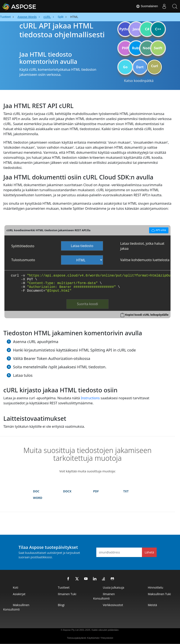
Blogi (61, 605)
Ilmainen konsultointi (104, 596)
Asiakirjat (19, 594)
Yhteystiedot (107, 638)
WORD (38, 498)
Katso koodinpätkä (139, 81)
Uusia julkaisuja (114, 587)
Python (125, 29)
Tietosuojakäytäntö (77, 638)
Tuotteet (64, 587)
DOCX (67, 491)
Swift (158, 48)
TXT (126, 491)
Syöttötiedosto (23, 246)
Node (147, 48)
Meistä (152, 605)
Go (125, 67)
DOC (36, 491)
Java (136, 29)
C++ (158, 29)
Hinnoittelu (156, 587)
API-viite (159, 230)
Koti (16, 587)
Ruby (136, 48)
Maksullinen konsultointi (16, 607)
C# (147, 29)
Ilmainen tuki (67, 594)
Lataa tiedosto (82, 246)
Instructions (90, 398)
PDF (96, 491)
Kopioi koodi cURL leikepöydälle (147, 315)
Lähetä (149, 552)
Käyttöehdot (93, 638)
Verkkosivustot (113, 605)
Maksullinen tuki (159, 594)
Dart (140, 67)
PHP (125, 48)
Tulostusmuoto (23, 260)
